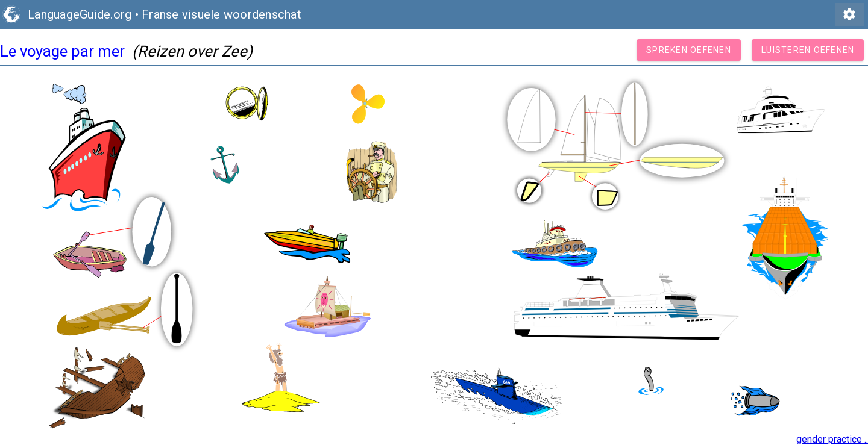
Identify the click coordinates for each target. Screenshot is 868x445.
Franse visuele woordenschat (222, 14)
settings (849, 14)
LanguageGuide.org (80, 14)
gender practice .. (832, 439)
